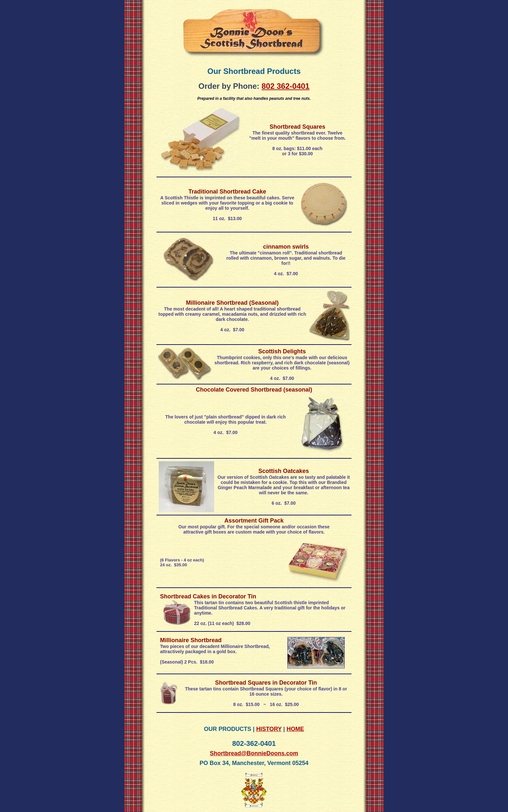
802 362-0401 (285, 86)
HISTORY (269, 729)
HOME (295, 729)
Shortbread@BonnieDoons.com (254, 753)
